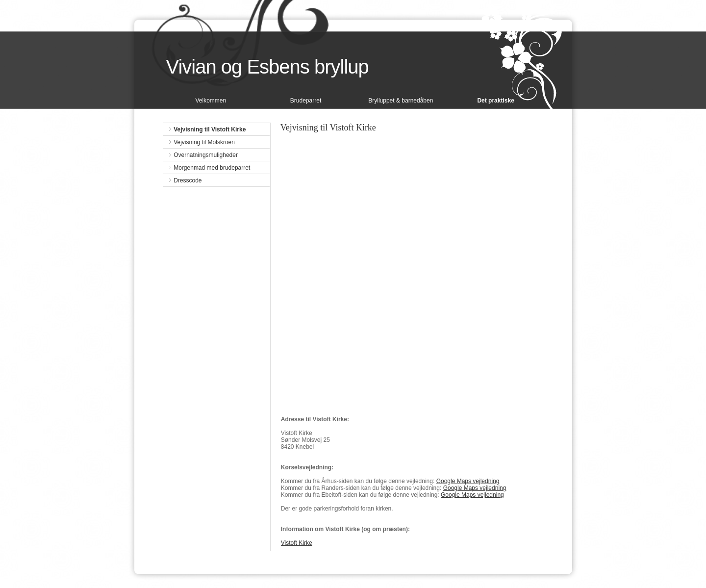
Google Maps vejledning (468, 481)
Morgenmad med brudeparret (212, 168)
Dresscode (188, 180)
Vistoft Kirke (297, 543)
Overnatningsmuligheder (206, 155)
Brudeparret (306, 101)
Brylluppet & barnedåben (401, 101)
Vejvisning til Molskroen (204, 142)
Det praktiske (495, 101)
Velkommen (211, 101)
